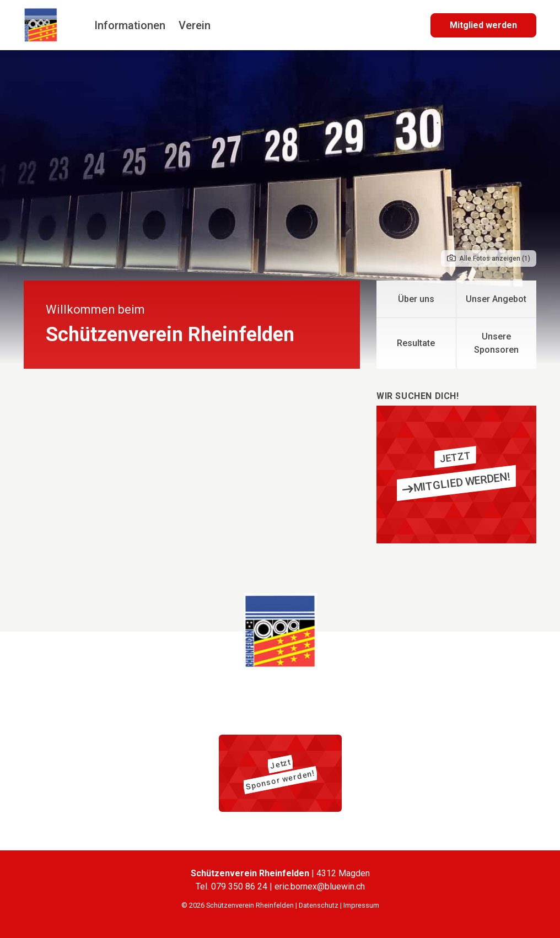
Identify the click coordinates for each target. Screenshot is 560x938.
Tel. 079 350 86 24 (233, 886)
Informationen (130, 25)
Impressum (361, 905)
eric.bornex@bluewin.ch (320, 886)
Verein (195, 25)
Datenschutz (319, 905)
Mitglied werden (483, 25)
